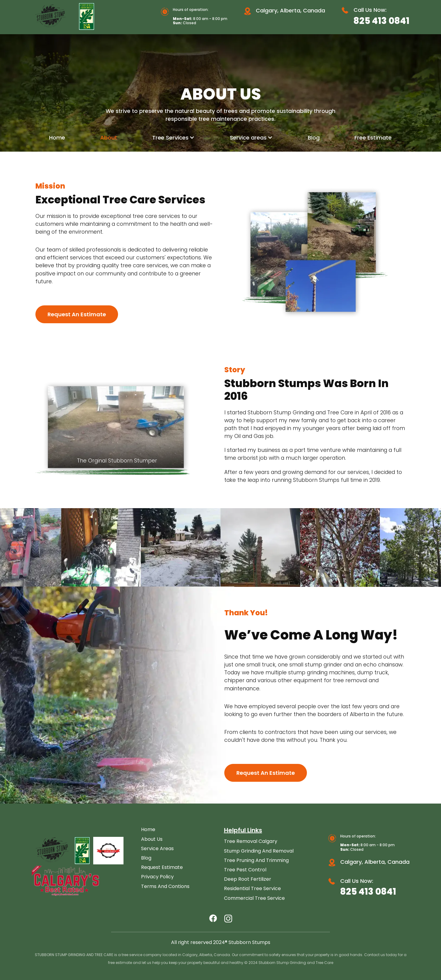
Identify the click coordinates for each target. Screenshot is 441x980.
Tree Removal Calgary (251, 841)
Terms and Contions (165, 886)
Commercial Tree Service (254, 898)
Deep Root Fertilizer (248, 879)
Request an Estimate (77, 314)
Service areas (248, 138)
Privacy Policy (157, 877)
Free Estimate (373, 138)
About (109, 138)
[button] (173, 138)
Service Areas (157, 848)
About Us (152, 839)
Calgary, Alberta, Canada (290, 10)
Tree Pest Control (245, 870)
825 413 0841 (382, 21)
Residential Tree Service (252, 888)
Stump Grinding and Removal (259, 851)
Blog (314, 138)
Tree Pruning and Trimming (256, 860)
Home (57, 138)
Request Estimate (162, 867)
